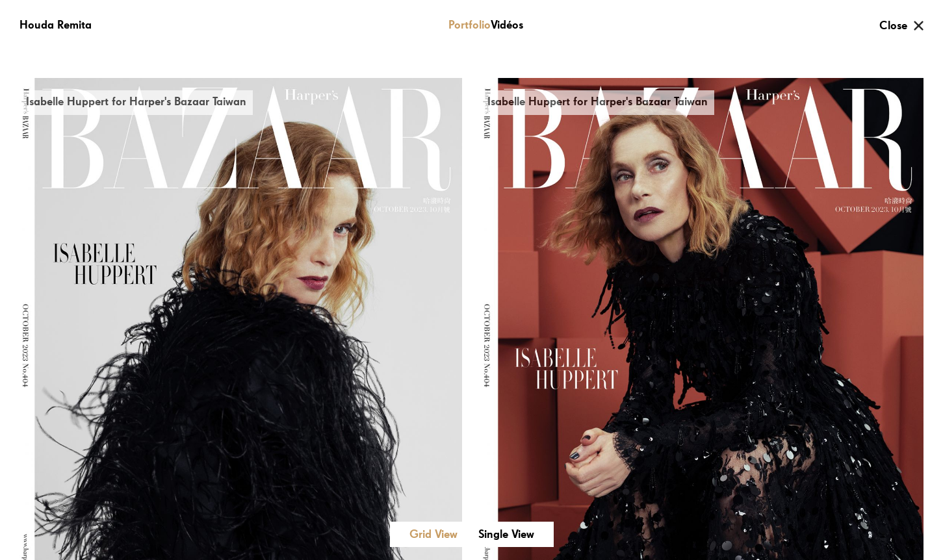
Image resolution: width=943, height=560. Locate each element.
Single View (506, 535)
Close (893, 26)
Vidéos (507, 25)
